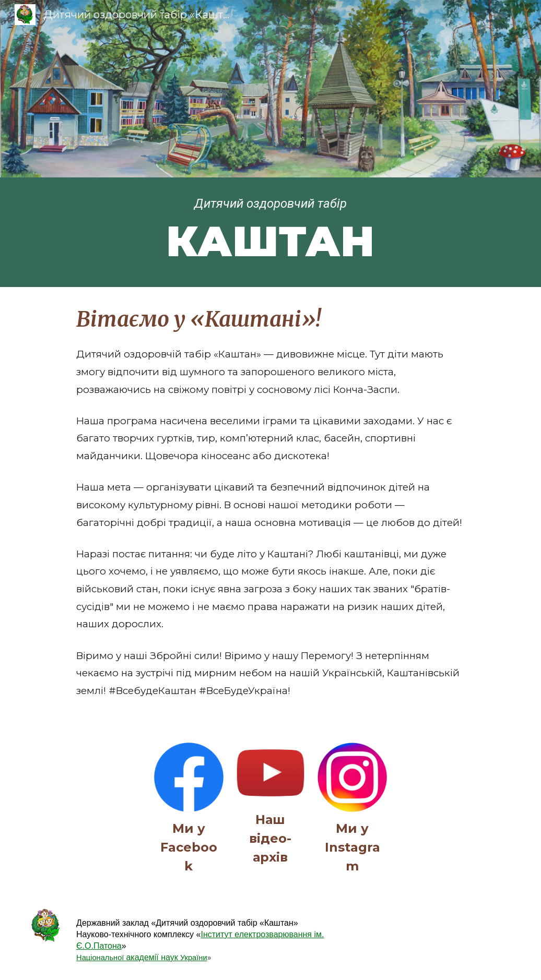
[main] (271, 232)
